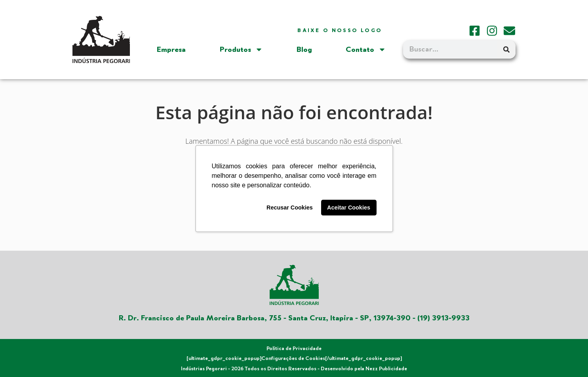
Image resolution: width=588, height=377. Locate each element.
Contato (366, 50)
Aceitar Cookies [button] (349, 208)
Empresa (171, 50)
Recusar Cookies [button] (290, 208)
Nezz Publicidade (386, 369)
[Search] (506, 50)
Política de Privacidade (294, 348)
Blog (304, 50)
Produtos (241, 50)
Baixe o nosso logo (340, 30)
